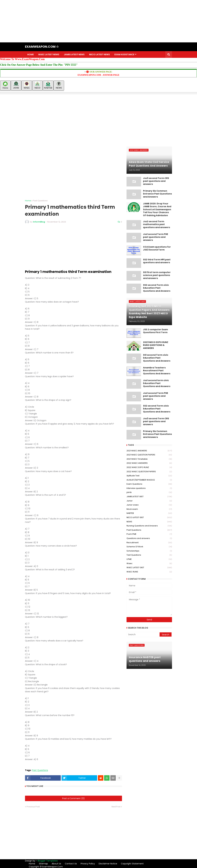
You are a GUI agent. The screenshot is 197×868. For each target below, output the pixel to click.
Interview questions (149, 488)
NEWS (149, 522)
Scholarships (149, 551)
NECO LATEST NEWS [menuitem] (99, 54)
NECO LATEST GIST (149, 518)
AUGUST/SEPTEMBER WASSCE (149, 480)
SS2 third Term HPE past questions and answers (157, 261)
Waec (149, 564)
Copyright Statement (132, 864)
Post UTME (149, 534)
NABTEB (149, 513)
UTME (149, 559)
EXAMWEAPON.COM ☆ (42, 47)
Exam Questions (149, 484)
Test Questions (149, 555)
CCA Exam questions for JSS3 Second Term (157, 248)
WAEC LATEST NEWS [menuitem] (49, 54)
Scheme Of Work (149, 547)
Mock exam (149, 509)
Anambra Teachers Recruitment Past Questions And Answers (157, 371)
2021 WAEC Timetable (149, 459)
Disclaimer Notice (108, 864)
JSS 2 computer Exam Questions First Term (155, 331)
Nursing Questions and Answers (149, 526)
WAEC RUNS (149, 572)
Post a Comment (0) (73, 798)
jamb (149, 492)
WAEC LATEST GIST (149, 568)
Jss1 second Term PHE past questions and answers (156, 237)
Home (28, 201)
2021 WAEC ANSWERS (149, 451)
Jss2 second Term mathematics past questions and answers (157, 224)
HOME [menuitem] (30, 54)
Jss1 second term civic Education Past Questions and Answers (157, 383)
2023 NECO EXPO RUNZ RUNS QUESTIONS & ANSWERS (156, 345)
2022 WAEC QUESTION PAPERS (149, 472)
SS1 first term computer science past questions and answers (157, 275)
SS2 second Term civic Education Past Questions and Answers (157, 288)
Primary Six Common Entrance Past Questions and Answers (157, 194)
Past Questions (40, 201)
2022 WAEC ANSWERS (149, 463)
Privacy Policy (88, 864)
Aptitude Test (149, 476)
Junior (149, 501)
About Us (56, 864)
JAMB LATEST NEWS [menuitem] (74, 54)
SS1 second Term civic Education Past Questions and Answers (157, 358)
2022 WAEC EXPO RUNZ (149, 467)
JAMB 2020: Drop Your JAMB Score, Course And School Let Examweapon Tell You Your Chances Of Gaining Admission (157, 210)
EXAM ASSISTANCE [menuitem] (124, 54)
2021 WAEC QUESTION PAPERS (149, 455)
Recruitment (149, 543)
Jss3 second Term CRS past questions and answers (156, 181)
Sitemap (43, 864)
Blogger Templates (48, 861)
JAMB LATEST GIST (149, 497)
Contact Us (71, 864)
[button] (169, 54)
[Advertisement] (91, 21)
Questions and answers (149, 538)
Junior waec (149, 505)
